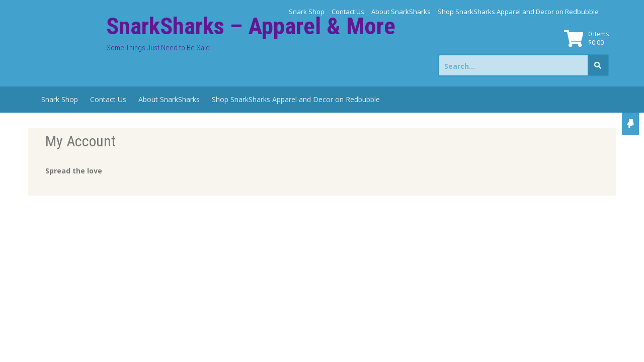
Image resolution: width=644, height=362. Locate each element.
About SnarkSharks (401, 12)
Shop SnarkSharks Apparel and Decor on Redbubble (518, 12)
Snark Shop (307, 12)
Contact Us (348, 12)
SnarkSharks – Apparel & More (251, 26)
